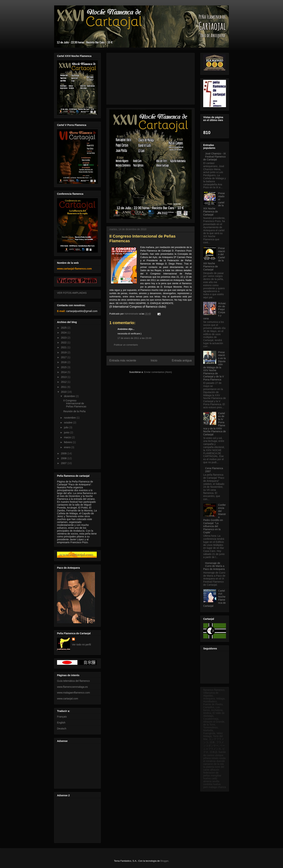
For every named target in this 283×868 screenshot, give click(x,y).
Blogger (164, 861)
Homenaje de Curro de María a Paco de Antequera (214, 566)
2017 (64, 357)
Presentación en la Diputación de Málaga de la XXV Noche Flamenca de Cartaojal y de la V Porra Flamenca (215, 366)
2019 (64, 352)
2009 (64, 453)
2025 (64, 328)
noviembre (70, 418)
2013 (64, 377)
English (61, 723)
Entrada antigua (182, 360)
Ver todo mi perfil (81, 645)
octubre (68, 423)
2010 (64, 392)
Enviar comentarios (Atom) (158, 372)
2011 (64, 387)
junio (67, 432)
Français (62, 717)
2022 (64, 343)
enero (68, 447)
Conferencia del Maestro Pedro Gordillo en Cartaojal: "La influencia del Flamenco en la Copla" (215, 519)
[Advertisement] (77, 765)
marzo (68, 437)
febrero (68, 442)
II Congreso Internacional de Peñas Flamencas (75, 404)
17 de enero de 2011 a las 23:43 (134, 338)
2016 (64, 362)
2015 (64, 367)
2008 (64, 458)
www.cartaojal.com (68, 699)
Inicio (154, 360)
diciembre (70, 396)
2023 (64, 338)
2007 (64, 463)
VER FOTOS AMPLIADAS (72, 293)
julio (67, 427)
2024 (64, 333)
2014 (64, 372)
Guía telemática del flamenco (73, 681)
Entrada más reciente (123, 360)
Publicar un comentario (126, 345)
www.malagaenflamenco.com (73, 693)
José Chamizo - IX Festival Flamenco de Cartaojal (215, 157)
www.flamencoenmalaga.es (72, 687)
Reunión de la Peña (74, 411)
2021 (64, 347)
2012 (64, 382)
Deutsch (62, 729)
